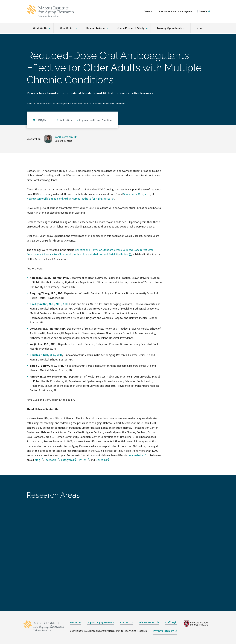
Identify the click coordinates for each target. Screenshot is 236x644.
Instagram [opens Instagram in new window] (67, 460)
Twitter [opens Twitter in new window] (82, 460)
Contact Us (126, 622)
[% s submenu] (49, 26)
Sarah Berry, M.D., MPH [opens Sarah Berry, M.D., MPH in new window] (137, 194)
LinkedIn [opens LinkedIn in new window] (101, 460)
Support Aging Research (101, 622)
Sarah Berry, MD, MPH (67, 137)
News (200, 28)
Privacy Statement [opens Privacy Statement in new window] (164, 631)
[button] (205, 11)
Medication (66, 120)
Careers (148, 11)
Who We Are (67, 28)
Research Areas (96, 28)
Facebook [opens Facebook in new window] (50, 460)
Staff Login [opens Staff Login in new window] (171, 622)
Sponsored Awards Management (176, 11)
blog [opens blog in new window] (37, 460)
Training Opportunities (171, 28)
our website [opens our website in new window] (136, 455)
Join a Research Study (131, 28)
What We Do (40, 28)
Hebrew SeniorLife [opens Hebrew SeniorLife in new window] (149, 622)
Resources (76, 622)
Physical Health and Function (95, 120)
